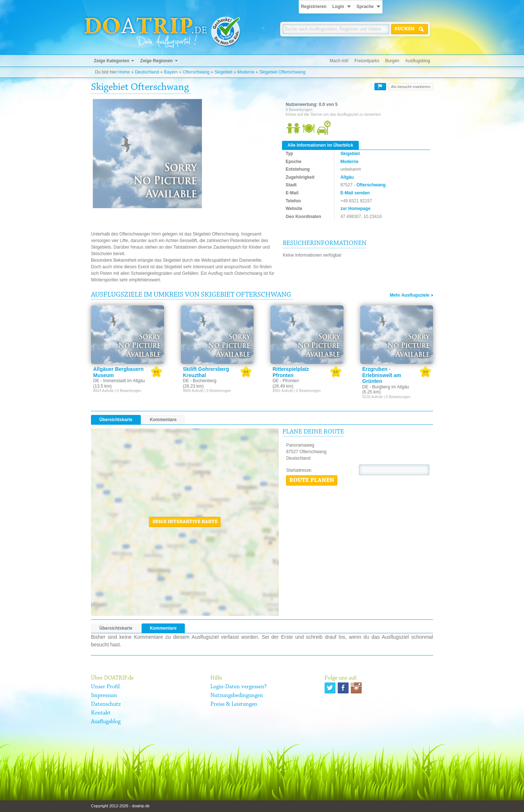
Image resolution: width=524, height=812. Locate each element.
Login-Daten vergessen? (239, 687)
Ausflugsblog (418, 61)
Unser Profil (105, 687)
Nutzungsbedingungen (237, 696)
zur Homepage (355, 209)
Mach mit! (339, 61)
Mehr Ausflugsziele (410, 295)
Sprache (365, 7)
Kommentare (163, 420)
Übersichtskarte (116, 420)
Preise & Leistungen (234, 704)
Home (124, 72)
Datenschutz (106, 704)
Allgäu (347, 177)
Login (338, 7)
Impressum (104, 696)
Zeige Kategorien (112, 61)
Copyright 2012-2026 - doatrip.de (120, 806)
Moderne (246, 72)
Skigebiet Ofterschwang (283, 72)
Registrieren (314, 7)
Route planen (312, 480)
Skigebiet (223, 72)
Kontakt (101, 713)
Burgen (392, 61)
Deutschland (147, 72)
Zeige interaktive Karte (185, 522)
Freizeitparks (367, 61)
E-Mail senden (355, 193)
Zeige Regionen (156, 61)
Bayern (171, 72)
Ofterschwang (196, 72)
